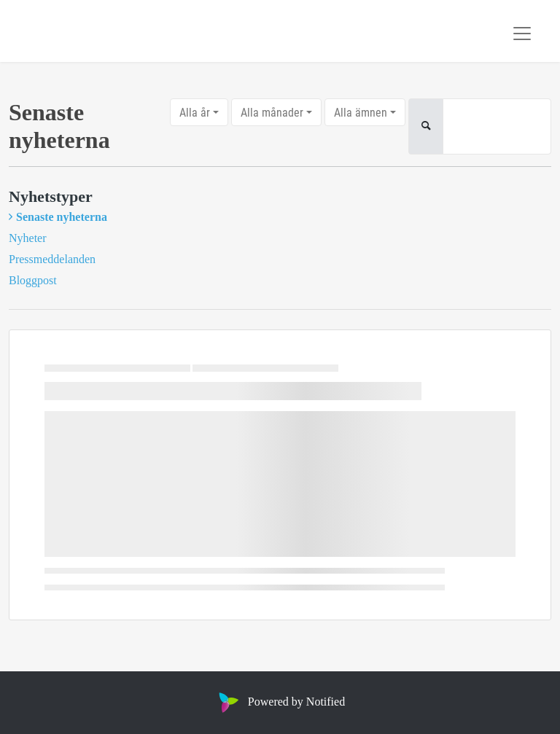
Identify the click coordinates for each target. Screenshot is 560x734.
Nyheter (28, 238)
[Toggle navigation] (522, 34)
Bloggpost (33, 280)
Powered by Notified (280, 702)
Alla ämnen (361, 112)
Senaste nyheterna (62, 217)
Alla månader (272, 112)
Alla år (195, 112)
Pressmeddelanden (52, 259)
